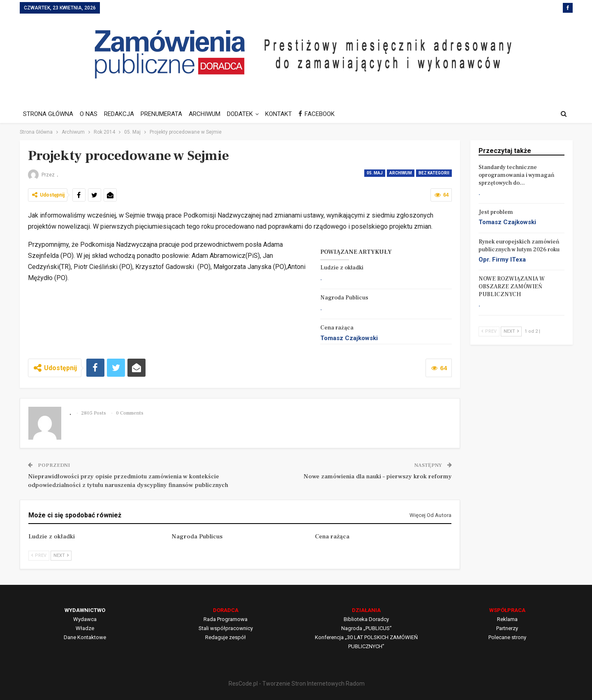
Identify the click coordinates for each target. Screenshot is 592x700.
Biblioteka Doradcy (366, 619)
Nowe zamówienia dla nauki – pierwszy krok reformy (378, 476)
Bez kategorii (434, 173)
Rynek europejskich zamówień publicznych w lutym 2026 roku (519, 246)
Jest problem (496, 212)
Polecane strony (507, 637)
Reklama (507, 619)
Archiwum (401, 173)
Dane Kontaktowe (85, 637)
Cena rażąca (337, 328)
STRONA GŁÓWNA (48, 114)
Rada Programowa (225, 619)
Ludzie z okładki (342, 268)
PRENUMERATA (165, 114)
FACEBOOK (325, 114)
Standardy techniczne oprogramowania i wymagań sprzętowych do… (517, 175)
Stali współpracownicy (226, 628)
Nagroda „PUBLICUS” (367, 628)
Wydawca (85, 619)
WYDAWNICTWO (85, 610)
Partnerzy (507, 628)
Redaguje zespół (225, 637)
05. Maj (375, 173)
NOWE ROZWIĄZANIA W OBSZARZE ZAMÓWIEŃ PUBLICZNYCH (512, 287)
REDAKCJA (121, 114)
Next (61, 555)
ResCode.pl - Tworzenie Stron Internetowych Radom (297, 684)
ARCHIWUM (209, 114)
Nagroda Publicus (344, 298)
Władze (85, 628)
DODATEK (246, 114)
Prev (39, 555)
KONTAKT (286, 114)
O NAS (90, 114)
